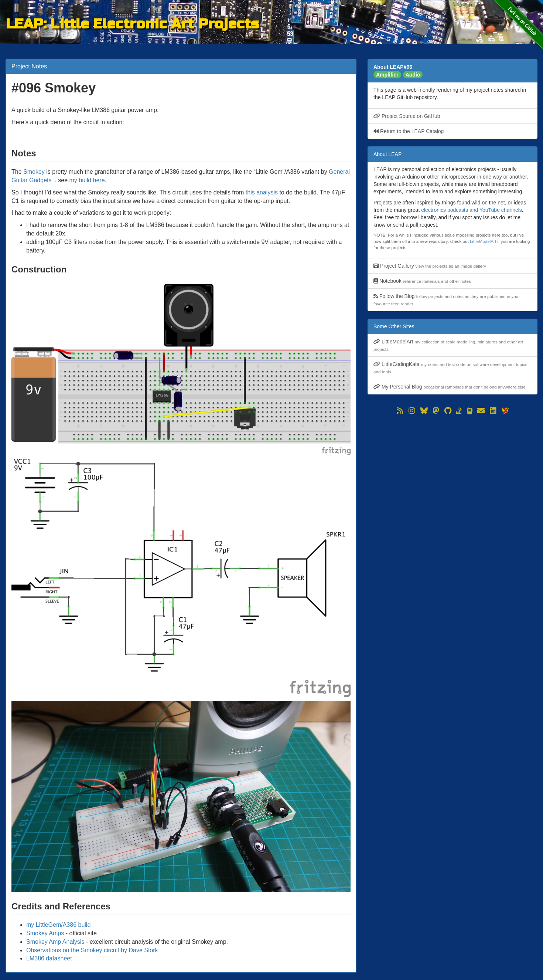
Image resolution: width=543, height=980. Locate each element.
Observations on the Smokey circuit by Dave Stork (92, 950)
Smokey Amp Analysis (55, 942)
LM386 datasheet (49, 958)
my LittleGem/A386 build (58, 925)
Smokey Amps (45, 933)
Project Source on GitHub (407, 116)
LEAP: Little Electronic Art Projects (132, 23)
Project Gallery (430, 266)
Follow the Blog (447, 300)
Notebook (422, 281)
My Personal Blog (450, 387)
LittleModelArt (483, 241)
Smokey (34, 172)
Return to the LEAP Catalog (409, 131)
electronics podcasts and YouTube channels (472, 210)
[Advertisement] (452, 468)
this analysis (262, 192)
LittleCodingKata (450, 368)
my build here (87, 180)
